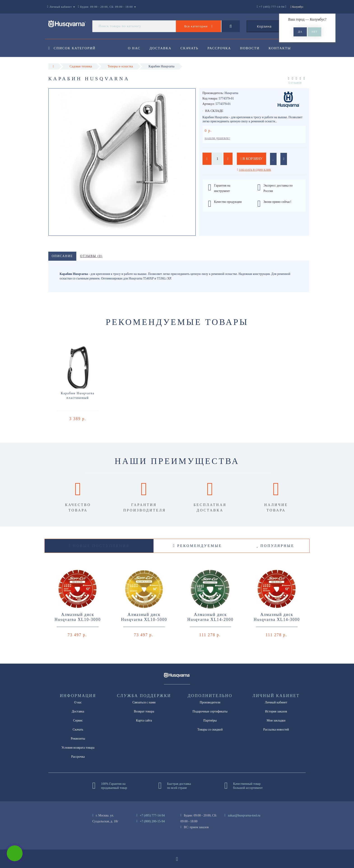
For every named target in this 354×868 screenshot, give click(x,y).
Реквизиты (78, 739)
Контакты (283, 48)
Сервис (78, 720)
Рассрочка (221, 48)
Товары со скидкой (210, 730)
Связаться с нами (144, 702)
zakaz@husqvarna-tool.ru (244, 815)
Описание (62, 256)
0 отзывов (295, 83)
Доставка (161, 48)
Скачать (191, 48)
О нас (134, 48)
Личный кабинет (276, 702)
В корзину (252, 159)
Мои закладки (276, 720)
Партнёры (210, 720)
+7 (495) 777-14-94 (152, 815)
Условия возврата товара (78, 748)
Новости (253, 48)
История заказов (276, 711)
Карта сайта (144, 720)
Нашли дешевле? (218, 138)
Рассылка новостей (276, 730)
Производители (210, 702)
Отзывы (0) (91, 256)
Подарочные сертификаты (210, 711)
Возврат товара (144, 711)
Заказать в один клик (255, 170)
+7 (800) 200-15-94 (152, 821)
